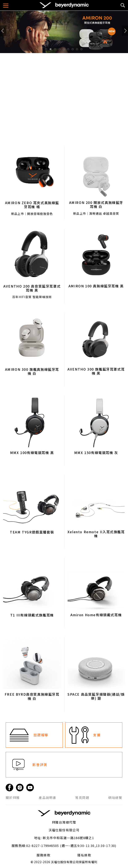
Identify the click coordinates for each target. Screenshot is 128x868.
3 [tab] (56, 50)
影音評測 (40, 765)
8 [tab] (78, 50)
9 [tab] (83, 50)
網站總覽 (115, 798)
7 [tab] (74, 50)
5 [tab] (65, 50)
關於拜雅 (13, 798)
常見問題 (82, 798)
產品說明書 (47, 798)
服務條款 (44, 855)
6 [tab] (69, 50)
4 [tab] (61, 50)
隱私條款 (84, 855)
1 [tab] (47, 50)
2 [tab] (52, 50)
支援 (97, 735)
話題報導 (41, 735)
